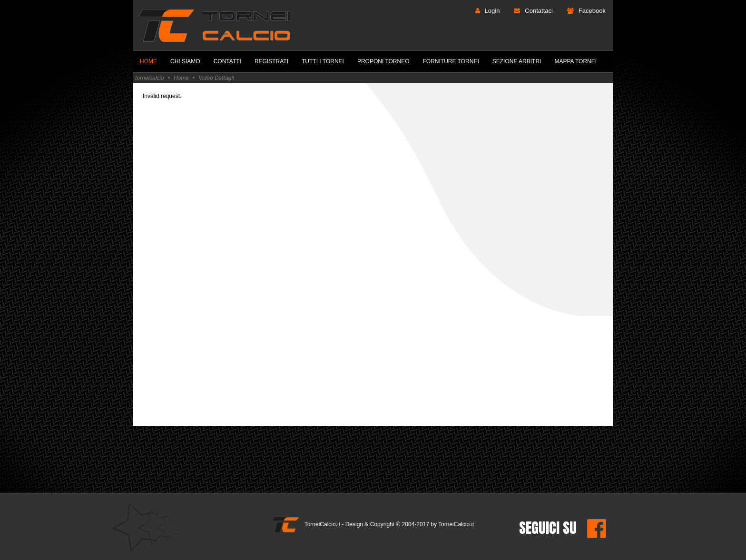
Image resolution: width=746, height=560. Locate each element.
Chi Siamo (185, 61)
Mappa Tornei (575, 61)
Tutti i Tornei (323, 61)
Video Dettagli (216, 78)
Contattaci (539, 11)
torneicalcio (150, 78)
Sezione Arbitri (517, 61)
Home (148, 61)
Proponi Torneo (383, 61)
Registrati (271, 61)
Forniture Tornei (451, 61)
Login (492, 11)
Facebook (592, 11)
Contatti (227, 61)
